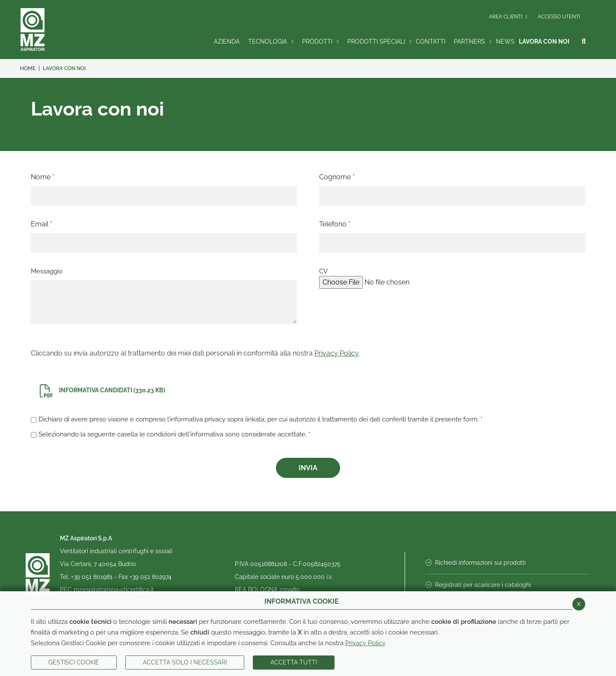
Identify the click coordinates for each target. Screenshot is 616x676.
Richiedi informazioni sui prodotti (476, 563)
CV (323, 271)
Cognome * (337, 177)
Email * (41, 224)
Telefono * (335, 224)
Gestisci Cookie (74, 662)
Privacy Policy (365, 643)
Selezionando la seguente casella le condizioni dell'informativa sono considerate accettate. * (175, 434)
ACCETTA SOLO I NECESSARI (185, 662)
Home (28, 68)
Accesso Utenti (559, 17)
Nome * (43, 177)
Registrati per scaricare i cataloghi (478, 585)
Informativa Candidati (102, 391)
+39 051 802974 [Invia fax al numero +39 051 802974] (151, 577)
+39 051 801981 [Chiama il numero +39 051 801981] (93, 577)
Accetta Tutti (294, 662)
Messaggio (47, 271)
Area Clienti (508, 17)
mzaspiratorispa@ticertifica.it (114, 590)
